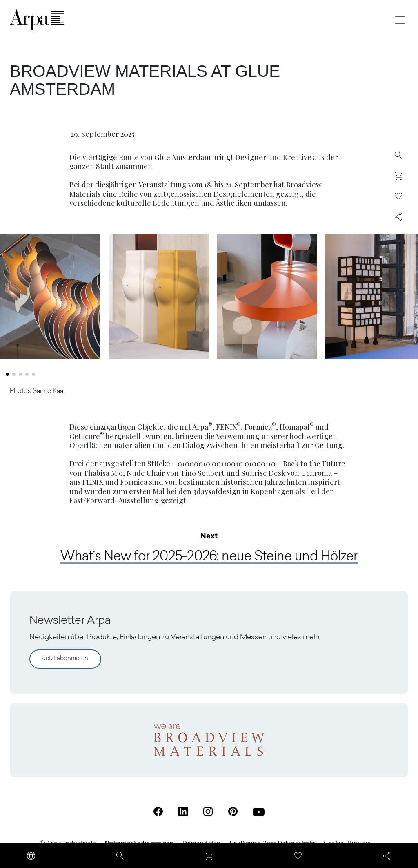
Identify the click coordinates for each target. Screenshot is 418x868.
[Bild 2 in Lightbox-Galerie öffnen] (159, 300)
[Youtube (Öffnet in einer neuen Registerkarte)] (259, 812)
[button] (7, 378)
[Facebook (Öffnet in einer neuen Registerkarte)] (158, 811)
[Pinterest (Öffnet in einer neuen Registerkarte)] (233, 811)
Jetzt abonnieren (65, 659)
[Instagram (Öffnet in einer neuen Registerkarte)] (208, 811)
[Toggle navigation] (400, 20)
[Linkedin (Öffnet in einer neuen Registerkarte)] (183, 811)
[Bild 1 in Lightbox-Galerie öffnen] (50, 300)
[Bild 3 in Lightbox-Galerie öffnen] (267, 300)
